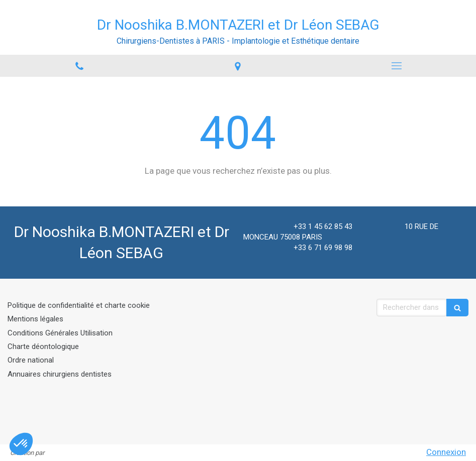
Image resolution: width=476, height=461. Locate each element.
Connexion (446, 452)
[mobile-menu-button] (397, 66)
